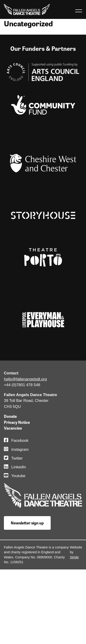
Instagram (16, 450)
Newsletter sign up (27, 523)
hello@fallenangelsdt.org (25, 379)
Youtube (15, 476)
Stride (74, 557)
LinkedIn (15, 467)
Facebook (16, 441)
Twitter (13, 458)
